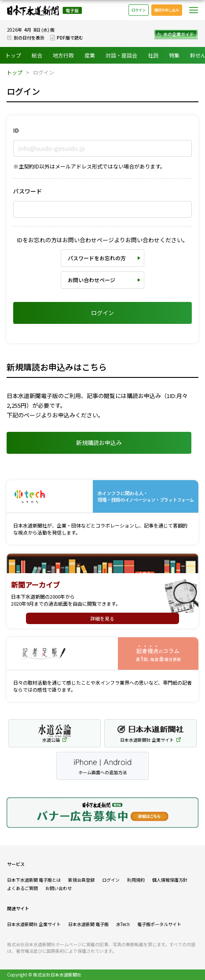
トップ (13, 55)
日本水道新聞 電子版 (88, 924)
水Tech (123, 924)
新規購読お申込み (99, 443)
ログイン (139, 10)
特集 (174, 55)
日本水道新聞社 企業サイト (34, 924)
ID (16, 130)
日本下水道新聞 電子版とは (34, 880)
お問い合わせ (59, 888)
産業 (90, 55)
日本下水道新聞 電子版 (44, 10)
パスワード (27, 191)
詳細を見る (102, 618)
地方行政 (63, 55)
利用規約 (136, 880)
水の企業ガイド (179, 34)
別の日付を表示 (29, 38)
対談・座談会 (121, 55)
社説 (153, 55)
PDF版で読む (70, 38)
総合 (37, 55)
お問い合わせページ (92, 280)
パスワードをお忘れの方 (97, 258)
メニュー (194, 10)
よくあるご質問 (22, 888)
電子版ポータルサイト (159, 924)
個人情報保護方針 (170, 880)
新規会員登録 (81, 880)
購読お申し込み (167, 10)
